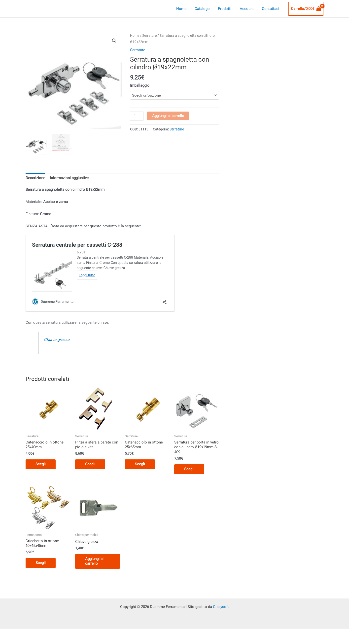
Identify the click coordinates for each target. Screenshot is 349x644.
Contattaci (271, 9)
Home (185, 9)
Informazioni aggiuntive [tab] (69, 178)
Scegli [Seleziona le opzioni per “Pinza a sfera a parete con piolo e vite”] (90, 464)
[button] (114, 41)
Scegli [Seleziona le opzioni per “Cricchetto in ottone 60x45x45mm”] (41, 563)
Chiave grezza (57, 340)
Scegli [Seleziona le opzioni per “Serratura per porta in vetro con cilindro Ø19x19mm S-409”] (189, 469)
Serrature (149, 36)
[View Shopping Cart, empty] (306, 9)
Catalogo (205, 9)
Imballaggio (140, 85)
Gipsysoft (221, 607)
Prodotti (227, 9)
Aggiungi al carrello (168, 116)
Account (248, 9)
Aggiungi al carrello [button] (94, 561)
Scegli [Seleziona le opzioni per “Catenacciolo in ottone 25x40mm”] (41, 464)
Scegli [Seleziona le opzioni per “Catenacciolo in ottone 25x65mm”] (140, 464)
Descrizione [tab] (35, 178)
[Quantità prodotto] (137, 116)
